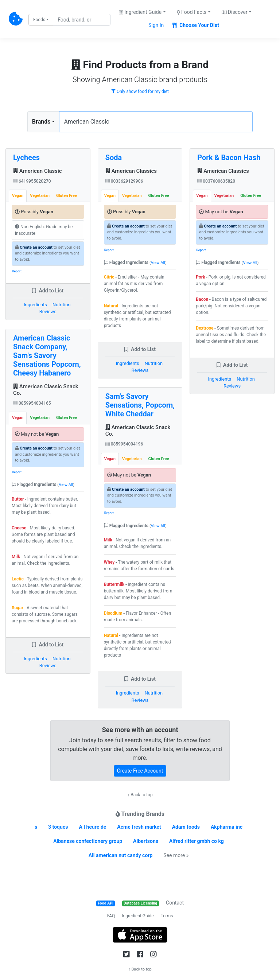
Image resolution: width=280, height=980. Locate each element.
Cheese (19, 528)
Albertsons (146, 841)
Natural (111, 306)
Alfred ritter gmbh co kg (197, 841)
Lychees (26, 157)
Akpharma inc (227, 827)
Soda (114, 157)
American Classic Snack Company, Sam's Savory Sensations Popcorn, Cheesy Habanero (47, 355)
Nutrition (61, 305)
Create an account (36, 247)
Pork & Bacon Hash (229, 157)
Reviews (48, 312)
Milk (16, 557)
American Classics (131, 171)
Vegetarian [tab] (40, 196)
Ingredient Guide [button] (140, 12)
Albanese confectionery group (88, 841)
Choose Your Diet (196, 25)
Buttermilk (114, 584)
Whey (109, 562)
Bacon (202, 299)
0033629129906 (124, 181)
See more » (176, 855)
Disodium (113, 613)
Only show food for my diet (140, 92)
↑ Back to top (140, 795)
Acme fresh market (139, 827)
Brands (41, 122)
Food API (106, 903)
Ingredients (35, 305)
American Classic (38, 171)
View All (66, 485)
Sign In (156, 25)
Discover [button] (235, 12)
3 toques (58, 827)
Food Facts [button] (192, 12)
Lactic (18, 579)
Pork (200, 277)
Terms (167, 916)
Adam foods (186, 827)
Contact (175, 903)
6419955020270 (32, 181)
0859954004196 (124, 444)
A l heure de (93, 827)
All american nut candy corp (121, 855)
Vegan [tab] (18, 196)
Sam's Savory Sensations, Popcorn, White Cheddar (140, 405)
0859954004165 (32, 403)
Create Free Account (140, 771)
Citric (109, 277)
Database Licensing (140, 903)
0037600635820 (216, 181)
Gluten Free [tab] (67, 196)
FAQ (111, 916)
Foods (39, 20)
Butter (18, 499)
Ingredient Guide (138, 916)
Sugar (17, 608)
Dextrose (205, 328)
